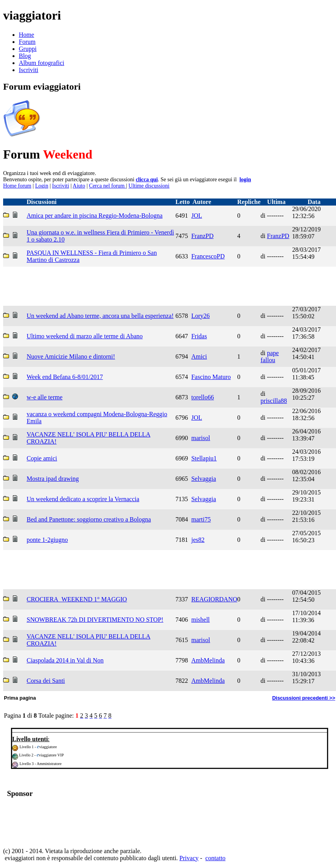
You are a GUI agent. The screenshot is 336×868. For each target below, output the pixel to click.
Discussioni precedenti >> (304, 698)
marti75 (201, 519)
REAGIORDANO (214, 599)
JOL (197, 216)
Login (42, 186)
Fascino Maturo (211, 377)
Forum (27, 42)
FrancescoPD (208, 256)
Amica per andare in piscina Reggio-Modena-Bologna (95, 216)
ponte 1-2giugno (47, 540)
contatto (215, 858)
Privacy (189, 858)
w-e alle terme (45, 397)
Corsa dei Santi (46, 681)
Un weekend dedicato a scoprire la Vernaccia (83, 499)
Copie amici (42, 458)
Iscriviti (29, 70)
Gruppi (28, 49)
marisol (201, 438)
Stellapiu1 (204, 458)
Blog (25, 56)
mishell (200, 620)
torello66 (202, 397)
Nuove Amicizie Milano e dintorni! (71, 356)
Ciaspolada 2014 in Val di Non (65, 660)
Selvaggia (203, 479)
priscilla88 (274, 401)
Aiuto (79, 186)
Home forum (17, 186)
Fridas (199, 336)
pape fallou (270, 356)
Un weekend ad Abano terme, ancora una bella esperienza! (100, 316)
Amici (199, 356)
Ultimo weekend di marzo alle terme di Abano (85, 336)
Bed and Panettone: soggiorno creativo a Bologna (89, 519)
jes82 (198, 540)
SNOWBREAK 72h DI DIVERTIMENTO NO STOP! (95, 620)
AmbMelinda (208, 660)
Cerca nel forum (107, 186)
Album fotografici (42, 63)
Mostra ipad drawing (53, 479)
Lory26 (200, 316)
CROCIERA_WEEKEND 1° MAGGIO (77, 599)
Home (26, 35)
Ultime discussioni (149, 186)
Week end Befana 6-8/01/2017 (65, 377)
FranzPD (202, 236)
